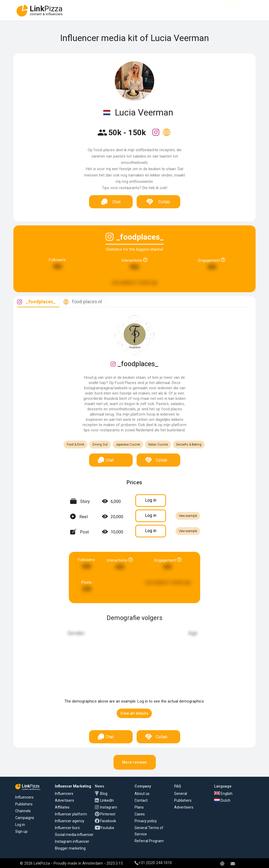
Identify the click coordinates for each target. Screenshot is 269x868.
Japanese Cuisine (128, 445)
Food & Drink (76, 445)
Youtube (107, 828)
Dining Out (100, 445)
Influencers (24, 797)
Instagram (109, 807)
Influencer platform (71, 814)
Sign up (21, 831)
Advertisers (64, 800)
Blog (104, 794)
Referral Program (149, 841)
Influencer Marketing (73, 786)
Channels (23, 811)
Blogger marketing (70, 848)
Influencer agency (70, 821)
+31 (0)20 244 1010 (153, 863)
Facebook (108, 821)
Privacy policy (146, 821)
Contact (141, 800)
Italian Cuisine (158, 445)
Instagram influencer (72, 841)
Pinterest (108, 814)
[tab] (36, 302)
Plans (139, 807)
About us (142, 794)
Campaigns (25, 818)
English (223, 794)
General (181, 794)
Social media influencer (74, 835)
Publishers (24, 804)
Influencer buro (67, 828)
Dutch (222, 800)
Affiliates (62, 807)
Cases (140, 814)
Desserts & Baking (189, 445)
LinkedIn (107, 800)
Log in (20, 825)
